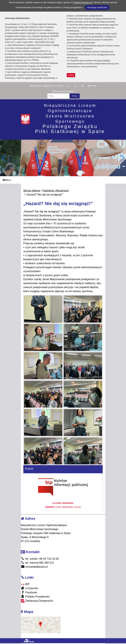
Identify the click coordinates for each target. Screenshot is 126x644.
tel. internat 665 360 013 (37, 563)
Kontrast (92, 86)
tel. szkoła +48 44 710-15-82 (40, 559)
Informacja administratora (63, 91)
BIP (25, 584)
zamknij (71, 75)
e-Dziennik (29, 588)
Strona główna (36, 86)
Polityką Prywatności (83, 2)
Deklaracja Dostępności (37, 601)
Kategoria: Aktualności (56, 191)
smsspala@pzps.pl (34, 567)
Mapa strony (50, 86)
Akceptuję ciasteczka (97, 7)
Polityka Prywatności (35, 596)
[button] (122, 158)
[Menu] (63, 180)
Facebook (29, 592)
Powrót (29, 469)
